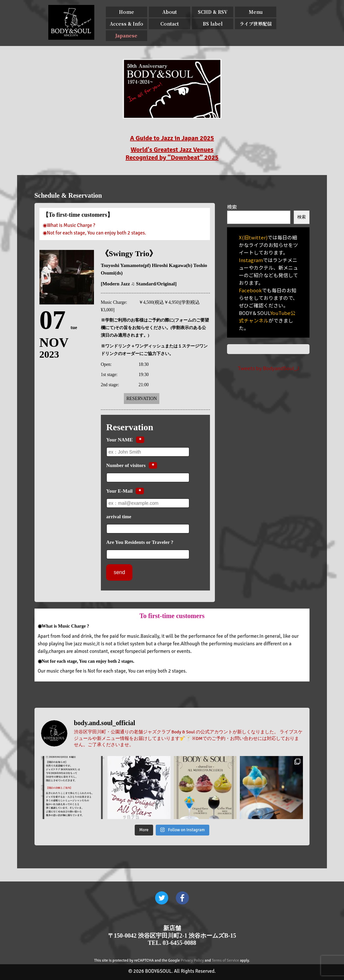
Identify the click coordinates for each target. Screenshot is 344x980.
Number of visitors (126, 465)
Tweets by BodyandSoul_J (268, 368)
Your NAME (119, 440)
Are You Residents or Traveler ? (140, 542)
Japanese (126, 35)
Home (126, 12)
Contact (170, 24)
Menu (256, 12)
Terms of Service (226, 960)
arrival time (119, 517)
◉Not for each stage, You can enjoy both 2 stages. (94, 233)
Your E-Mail (119, 491)
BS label (213, 24)
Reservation (142, 399)
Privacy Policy (192, 960)
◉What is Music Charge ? (69, 225)
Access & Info (126, 24)
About (170, 12)
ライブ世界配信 (256, 24)
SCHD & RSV (213, 12)
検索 (232, 207)
